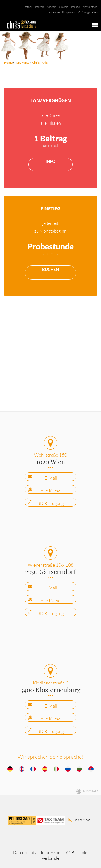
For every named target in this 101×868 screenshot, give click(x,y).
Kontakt (51, 7)
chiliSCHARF (90, 791)
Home (8, 63)
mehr (50, 138)
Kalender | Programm (62, 12)
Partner (28, 7)
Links (83, 852)
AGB (70, 852)
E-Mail (51, 478)
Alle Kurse (50, 491)
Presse (75, 7)
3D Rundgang (51, 503)
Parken (39, 7)
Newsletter (90, 7)
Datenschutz (25, 852)
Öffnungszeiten (88, 12)
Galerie (64, 7)
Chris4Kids (40, 63)
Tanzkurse (22, 63)
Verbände (50, 858)
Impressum (51, 852)
